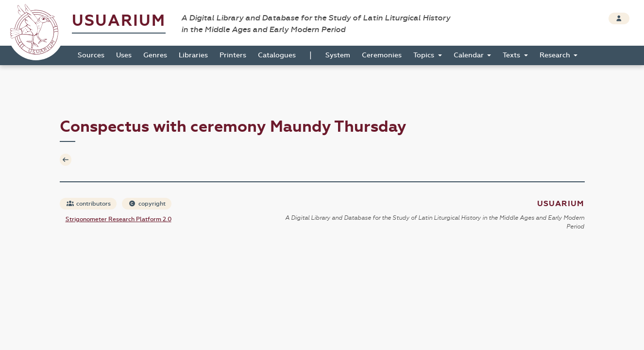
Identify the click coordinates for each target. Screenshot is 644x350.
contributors (89, 204)
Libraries (193, 55)
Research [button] (556, 55)
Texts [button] (512, 55)
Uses (124, 55)
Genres (155, 55)
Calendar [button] (470, 55)
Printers (233, 55)
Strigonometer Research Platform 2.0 (119, 219)
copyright (147, 204)
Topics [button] (425, 55)
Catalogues (277, 55)
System (338, 55)
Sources (91, 55)
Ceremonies (382, 55)
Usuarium (119, 21)
